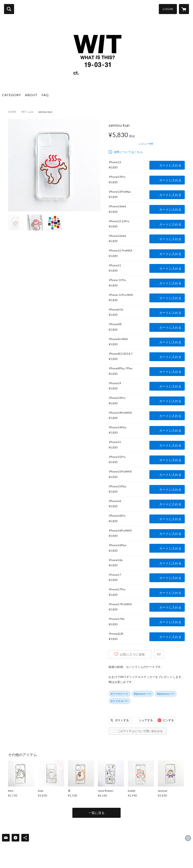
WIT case (27, 112)
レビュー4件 (146, 144)
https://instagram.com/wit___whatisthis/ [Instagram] (188, 838)
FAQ (45, 95)
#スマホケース (120, 694)
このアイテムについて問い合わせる (140, 731)
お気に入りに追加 (132, 654)
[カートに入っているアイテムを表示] (184, 9)
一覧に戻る (96, 813)
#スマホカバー (120, 701)
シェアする (146, 720)
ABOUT (31, 95)
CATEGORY (11, 95)
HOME (12, 112)
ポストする (122, 720)
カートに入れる (170, 165)
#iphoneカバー (166, 694)
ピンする (168, 720)
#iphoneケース (143, 694)
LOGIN (168, 9)
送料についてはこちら (128, 152)
